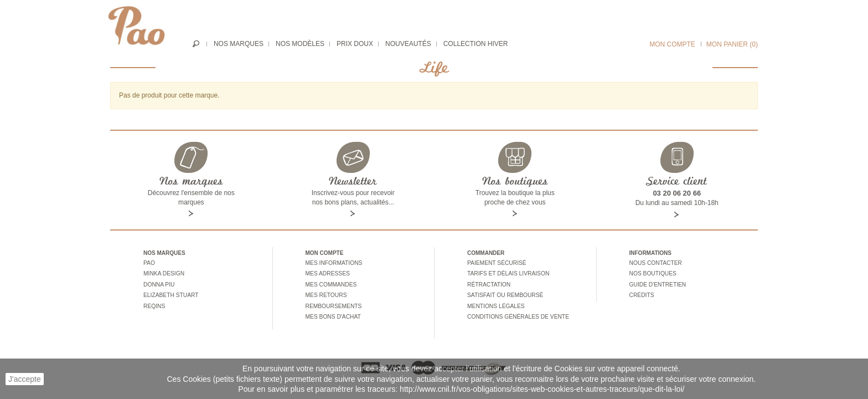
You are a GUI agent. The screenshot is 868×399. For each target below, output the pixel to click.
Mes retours (326, 293)
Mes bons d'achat (333, 313)
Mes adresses (327, 273)
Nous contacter (655, 263)
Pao (149, 263)
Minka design (163, 273)
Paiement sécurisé (496, 263)
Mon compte (672, 44)
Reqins (154, 303)
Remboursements (333, 303)
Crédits (642, 293)
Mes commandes (331, 283)
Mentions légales (495, 303)
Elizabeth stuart (170, 293)
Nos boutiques (652, 273)
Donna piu (159, 283)
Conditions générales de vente (517, 313)
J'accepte (25, 379)
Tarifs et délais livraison (507, 273)
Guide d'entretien (657, 283)
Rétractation (488, 283)
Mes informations (333, 263)
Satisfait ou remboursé (504, 293)
